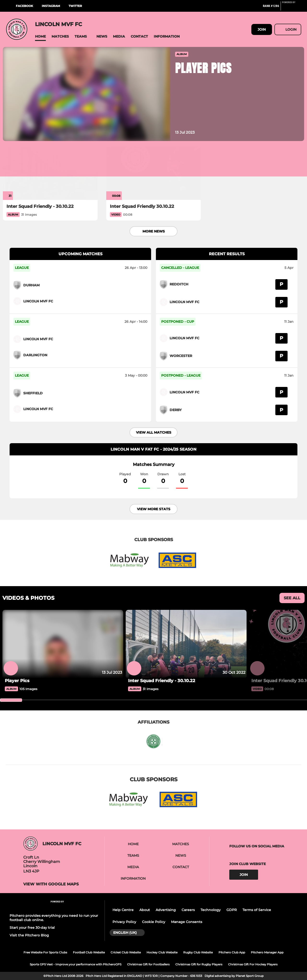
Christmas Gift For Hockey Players (253, 964)
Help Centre (123, 910)
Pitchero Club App (232, 952)
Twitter (75, 6)
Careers (188, 910)
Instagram (51, 6)
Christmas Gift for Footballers (148, 964)
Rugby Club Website (198, 952)
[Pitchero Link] (292, 8)
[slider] (11, 700)
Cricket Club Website (126, 952)
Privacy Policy (124, 922)
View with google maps (51, 884)
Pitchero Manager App (267, 952)
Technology (211, 910)
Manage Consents (187, 922)
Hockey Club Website (162, 952)
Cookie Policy (154, 922)
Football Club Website (89, 952)
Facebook (24, 6)
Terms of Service (257, 910)
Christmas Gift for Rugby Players (199, 964)
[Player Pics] (63, 681)
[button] (40, 37)
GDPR (232, 910)
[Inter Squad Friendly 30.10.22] (154, 173)
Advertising (166, 910)
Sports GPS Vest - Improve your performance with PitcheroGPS (76, 964)
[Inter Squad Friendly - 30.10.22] (50, 173)
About (145, 910)
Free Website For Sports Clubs (45, 952)
